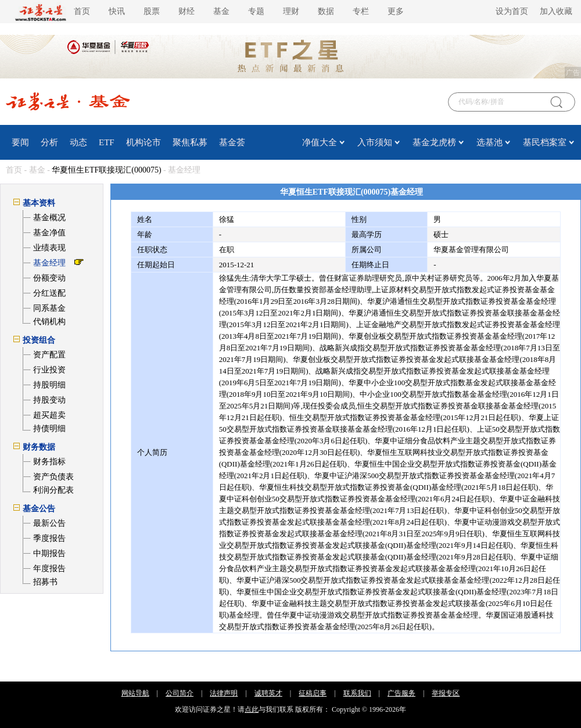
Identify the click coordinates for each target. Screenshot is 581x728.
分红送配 (49, 293)
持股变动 (49, 400)
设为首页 (512, 11)
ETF (107, 142)
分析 (49, 142)
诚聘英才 (268, 693)
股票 (152, 11)
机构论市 (144, 142)
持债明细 (49, 428)
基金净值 (49, 233)
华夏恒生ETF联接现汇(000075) (106, 170)
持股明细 (49, 385)
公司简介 (180, 693)
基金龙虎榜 (434, 142)
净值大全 (320, 142)
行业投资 (49, 370)
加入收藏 (556, 11)
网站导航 (135, 693)
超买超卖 (49, 415)
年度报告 (49, 569)
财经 (187, 11)
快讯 (117, 11)
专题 (256, 11)
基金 (221, 11)
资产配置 (49, 355)
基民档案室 (545, 142)
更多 (396, 11)
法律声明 (224, 693)
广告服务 (401, 693)
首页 (82, 11)
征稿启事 (313, 693)
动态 (78, 142)
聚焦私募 (190, 142)
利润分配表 (53, 490)
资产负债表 (53, 477)
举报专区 (446, 693)
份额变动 (49, 278)
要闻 (20, 142)
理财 (291, 11)
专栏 (361, 11)
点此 (252, 709)
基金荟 (232, 142)
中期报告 (49, 553)
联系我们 (357, 693)
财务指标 (49, 462)
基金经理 (49, 263)
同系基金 (49, 308)
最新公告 (49, 523)
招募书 (45, 582)
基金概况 (49, 218)
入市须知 (375, 142)
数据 (326, 11)
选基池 (489, 142)
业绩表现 (49, 248)
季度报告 (49, 538)
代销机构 (49, 322)
